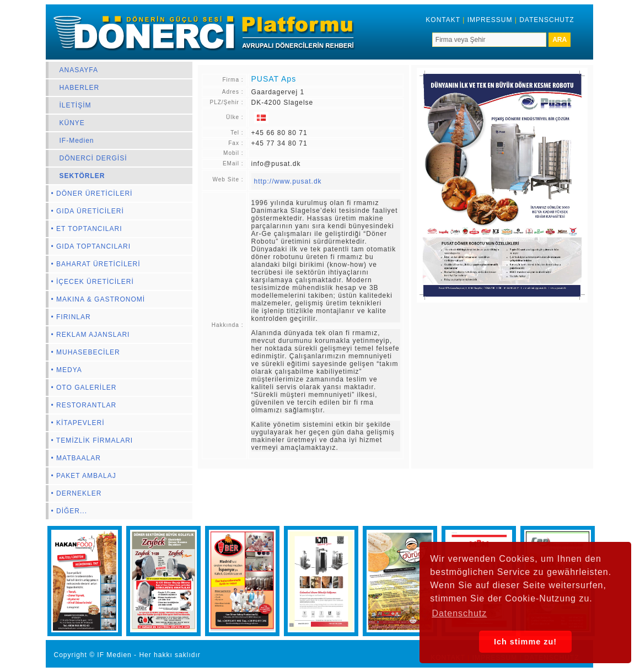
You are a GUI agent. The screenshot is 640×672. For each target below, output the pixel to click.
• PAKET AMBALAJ (84, 476)
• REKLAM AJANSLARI (91, 335)
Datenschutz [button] (459, 613)
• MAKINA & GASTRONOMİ (98, 299)
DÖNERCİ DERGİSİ (93, 158)
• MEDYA (67, 370)
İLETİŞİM (76, 105)
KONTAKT (443, 20)
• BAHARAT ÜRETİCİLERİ (96, 264)
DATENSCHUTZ (547, 20)
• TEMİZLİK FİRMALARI (92, 440)
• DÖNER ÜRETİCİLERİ (92, 193)
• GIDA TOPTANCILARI (91, 246)
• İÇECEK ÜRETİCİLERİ (93, 282)
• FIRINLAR (71, 317)
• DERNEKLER (77, 493)
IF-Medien (77, 141)
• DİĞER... (69, 511)
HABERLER (80, 88)
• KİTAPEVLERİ (78, 423)
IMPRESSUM (490, 20)
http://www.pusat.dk (288, 181)
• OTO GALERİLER (84, 388)
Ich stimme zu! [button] (525, 642)
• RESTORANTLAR (84, 405)
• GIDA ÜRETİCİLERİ (88, 211)
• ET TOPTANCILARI (87, 229)
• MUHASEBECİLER (86, 352)
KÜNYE (72, 123)
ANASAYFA (79, 70)
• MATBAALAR (76, 458)
